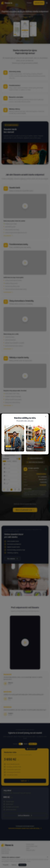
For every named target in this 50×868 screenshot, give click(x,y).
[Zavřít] (46, 417)
